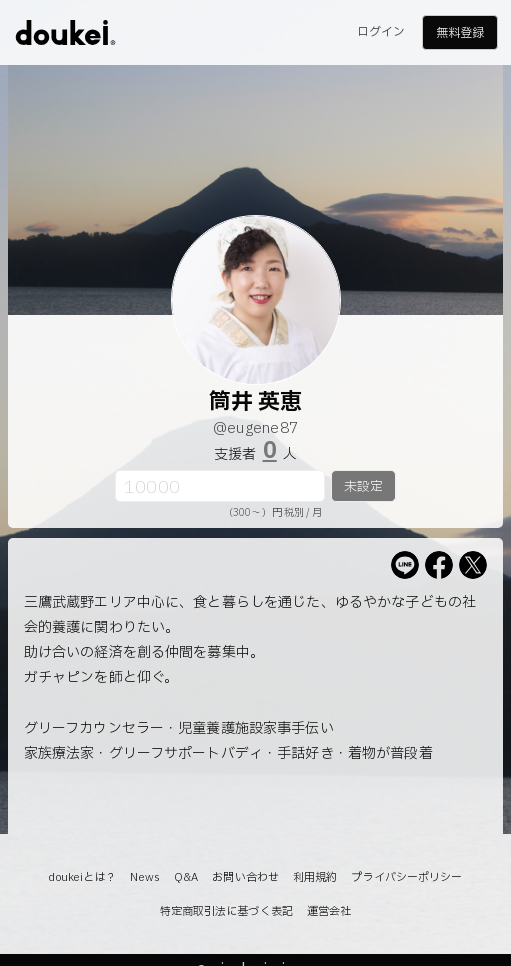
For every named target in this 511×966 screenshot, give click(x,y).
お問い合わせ (245, 877)
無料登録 (460, 33)
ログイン (381, 32)
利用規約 (315, 877)
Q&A (186, 877)
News (144, 877)
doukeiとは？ (82, 877)
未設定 (363, 487)
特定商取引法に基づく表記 (226, 911)
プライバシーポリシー (406, 877)
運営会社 (329, 911)
